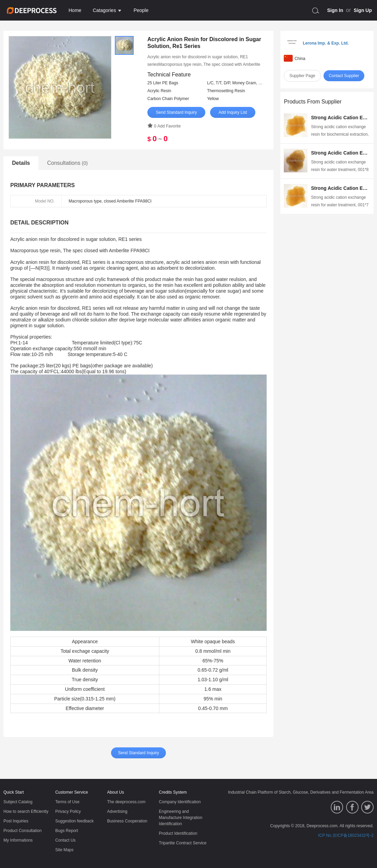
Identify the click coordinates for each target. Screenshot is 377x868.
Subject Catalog (18, 802)
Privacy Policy (68, 811)
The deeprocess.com (126, 802)
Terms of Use (67, 802)
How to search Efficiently (26, 811)
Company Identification (180, 802)
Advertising (117, 811)
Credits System (173, 792)
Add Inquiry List (233, 112)
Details (21, 163)
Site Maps (64, 850)
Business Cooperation (127, 821)
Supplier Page (302, 76)
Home (75, 10)
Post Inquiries (16, 821)
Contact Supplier (344, 76)
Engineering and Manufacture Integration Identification (181, 818)
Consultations (67, 163)
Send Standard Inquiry (176, 112)
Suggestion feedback (74, 821)
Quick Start (14, 792)
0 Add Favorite (164, 126)
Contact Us (65, 840)
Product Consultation (22, 831)
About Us (115, 792)
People (141, 10)
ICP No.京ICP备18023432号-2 (346, 835)
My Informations (18, 840)
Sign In (335, 10)
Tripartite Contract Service (183, 843)
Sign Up (363, 10)
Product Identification (178, 833)
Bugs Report (67, 831)
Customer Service (71, 792)
